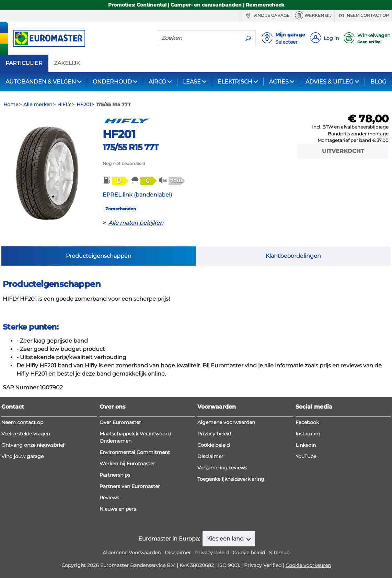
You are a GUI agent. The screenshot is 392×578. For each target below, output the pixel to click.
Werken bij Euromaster (127, 464)
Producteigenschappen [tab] (99, 256)
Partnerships (115, 475)
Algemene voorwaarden (226, 422)
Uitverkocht (343, 151)
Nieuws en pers (118, 509)
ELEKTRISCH (235, 82)
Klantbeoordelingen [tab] (293, 256)
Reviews (109, 498)
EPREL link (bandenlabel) (137, 195)
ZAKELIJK (67, 63)
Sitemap (279, 553)
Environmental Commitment (135, 452)
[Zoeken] (199, 38)
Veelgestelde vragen (26, 434)
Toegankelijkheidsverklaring (231, 479)
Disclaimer (210, 456)
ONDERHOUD (112, 82)
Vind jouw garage (22, 456)
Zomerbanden (121, 209)
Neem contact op (363, 15)
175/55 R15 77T (131, 147)
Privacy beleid (214, 434)
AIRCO (157, 82)
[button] (115, 180)
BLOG (378, 82)
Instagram (308, 434)
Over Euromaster (120, 422)
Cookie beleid (214, 445)
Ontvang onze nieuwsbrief (33, 445)
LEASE (192, 82)
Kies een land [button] (226, 539)
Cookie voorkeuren (308, 565)
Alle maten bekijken (136, 223)
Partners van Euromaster (130, 486)
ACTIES (279, 82)
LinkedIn (306, 445)
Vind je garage (267, 15)
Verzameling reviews (222, 468)
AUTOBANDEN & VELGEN (41, 82)
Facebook (307, 422)
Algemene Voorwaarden (132, 553)
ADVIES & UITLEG (329, 82)
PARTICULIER (24, 63)
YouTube (306, 456)
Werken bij (313, 15)
